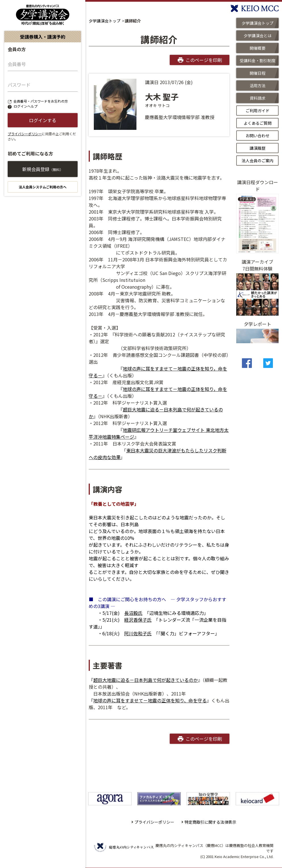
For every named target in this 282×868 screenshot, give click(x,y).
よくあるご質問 (258, 123)
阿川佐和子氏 (138, 633)
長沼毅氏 (133, 613)
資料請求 (258, 98)
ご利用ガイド (258, 111)
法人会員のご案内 (258, 161)
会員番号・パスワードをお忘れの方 (41, 101)
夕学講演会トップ (105, 21)
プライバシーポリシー (25, 134)
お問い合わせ (258, 136)
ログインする (43, 120)
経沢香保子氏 (138, 620)
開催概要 (258, 48)
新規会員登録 (43, 169)
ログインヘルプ (26, 106)
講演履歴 (258, 148)
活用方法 (258, 86)
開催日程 (258, 73)
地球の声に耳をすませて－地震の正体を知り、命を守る (150, 700)
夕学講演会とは (258, 36)
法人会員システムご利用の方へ (43, 187)
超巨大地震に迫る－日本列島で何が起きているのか (146, 680)
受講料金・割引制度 (258, 61)
